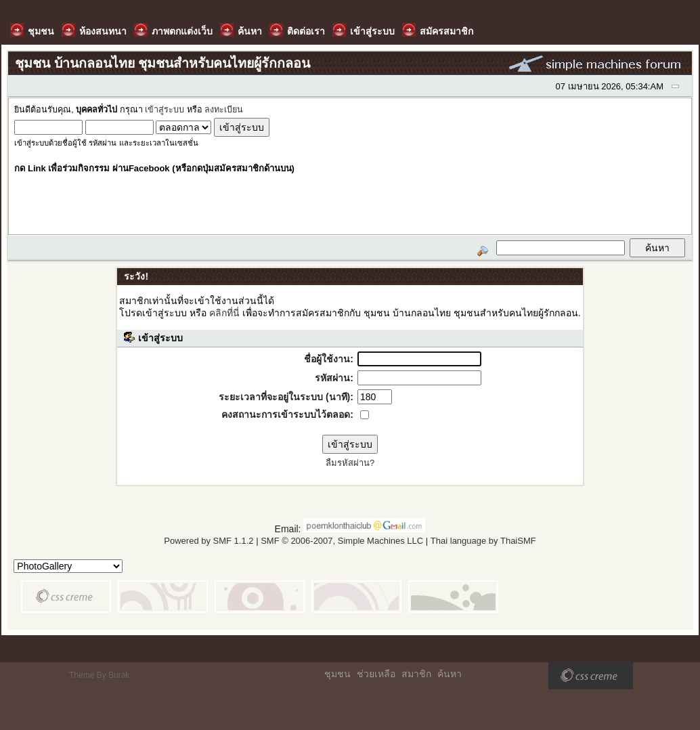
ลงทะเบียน (224, 110)
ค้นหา (450, 674)
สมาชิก (416, 674)
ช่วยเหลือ (376, 674)
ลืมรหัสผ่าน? (350, 463)
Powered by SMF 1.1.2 (209, 541)
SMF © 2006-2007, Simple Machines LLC (342, 541)
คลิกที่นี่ (224, 313)
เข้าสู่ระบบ (165, 110)
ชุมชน (337, 674)
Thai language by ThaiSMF (483, 541)
